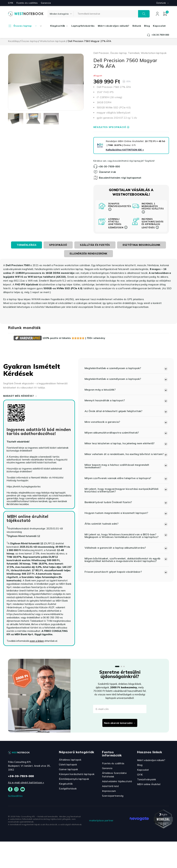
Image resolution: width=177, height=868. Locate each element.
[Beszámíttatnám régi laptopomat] (96, 178)
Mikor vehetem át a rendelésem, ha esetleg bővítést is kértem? (124, 454)
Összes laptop (29, 41)
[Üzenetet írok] (96, 172)
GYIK (11, 3)
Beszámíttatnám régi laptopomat (120, 178)
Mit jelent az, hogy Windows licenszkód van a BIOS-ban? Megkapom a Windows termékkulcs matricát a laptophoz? (122, 536)
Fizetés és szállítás (27, 3)
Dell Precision (101, 53)
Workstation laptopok (53, 41)
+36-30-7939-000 (109, 166)
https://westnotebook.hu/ (21, 614)
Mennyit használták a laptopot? (105, 400)
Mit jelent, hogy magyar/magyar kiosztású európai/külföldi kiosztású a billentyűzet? (121, 490)
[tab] (27, 245)
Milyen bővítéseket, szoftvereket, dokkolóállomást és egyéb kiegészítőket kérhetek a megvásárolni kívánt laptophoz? (123, 560)
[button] (126, 368)
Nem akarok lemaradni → (120, 723)
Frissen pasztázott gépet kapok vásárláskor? (113, 572)
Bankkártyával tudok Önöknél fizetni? (108, 502)
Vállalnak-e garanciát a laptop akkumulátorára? (115, 548)
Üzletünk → (163, 3)
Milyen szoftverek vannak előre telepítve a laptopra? (118, 478)
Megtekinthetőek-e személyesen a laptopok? (113, 368)
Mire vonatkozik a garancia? (102, 422)
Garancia (46, 3)
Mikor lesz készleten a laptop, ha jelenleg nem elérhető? (120, 443)
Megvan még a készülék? (100, 390)
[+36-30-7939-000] (95, 166)
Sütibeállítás (15, 796)
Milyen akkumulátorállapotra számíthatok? (112, 433)
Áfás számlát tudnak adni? (101, 524)
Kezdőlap (14, 41)
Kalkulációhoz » (125, 150)
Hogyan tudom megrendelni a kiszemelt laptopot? (116, 513)
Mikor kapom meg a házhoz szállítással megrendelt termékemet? (117, 466)
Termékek (134, 53)
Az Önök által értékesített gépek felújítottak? (113, 411)
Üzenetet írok (107, 172)
